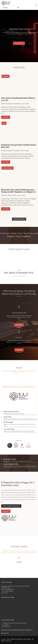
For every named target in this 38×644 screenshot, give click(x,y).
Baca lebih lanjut (20, 43)
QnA (4, 123)
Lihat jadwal (19, 325)
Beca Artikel (6, 117)
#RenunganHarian (6, 588)
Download (6, 511)
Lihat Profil (19, 350)
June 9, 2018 (4, 593)
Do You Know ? (8, 168)
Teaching (6, 76)
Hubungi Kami (5, 633)
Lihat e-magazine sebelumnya (11, 506)
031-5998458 (6, 625)
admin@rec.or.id (6, 627)
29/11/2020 (25, 104)
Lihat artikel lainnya (19, 219)
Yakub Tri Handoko (14, 104)
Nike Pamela (12, 195)
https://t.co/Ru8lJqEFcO (8, 589)
